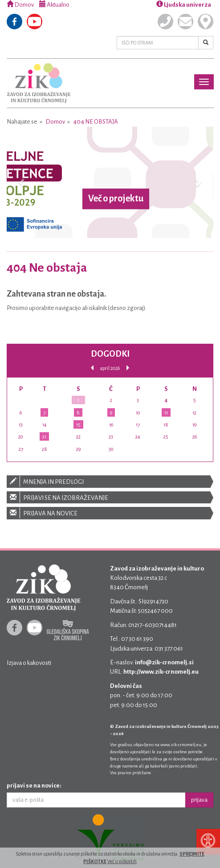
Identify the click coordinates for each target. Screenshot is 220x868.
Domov (20, 5)
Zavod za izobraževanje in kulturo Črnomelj (39, 83)
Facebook (14, 22)
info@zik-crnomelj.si (164, 662)
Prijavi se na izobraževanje (110, 497)
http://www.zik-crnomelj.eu (161, 672)
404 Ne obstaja (96, 122)
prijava (199, 800)
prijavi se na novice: (34, 786)
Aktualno (54, 5)
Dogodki (110, 354)
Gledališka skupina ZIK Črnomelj (68, 630)
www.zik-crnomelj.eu (181, 745)
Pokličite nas (165, 22)
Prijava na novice (110, 513)
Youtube (35, 22)
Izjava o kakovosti (29, 663)
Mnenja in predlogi (110, 481)
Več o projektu (116, 199)
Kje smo (206, 22)
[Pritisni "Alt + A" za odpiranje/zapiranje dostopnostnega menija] (208, 841)
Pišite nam (185, 22)
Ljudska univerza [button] (184, 5)
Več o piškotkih (122, 861)
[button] (22, 182)
